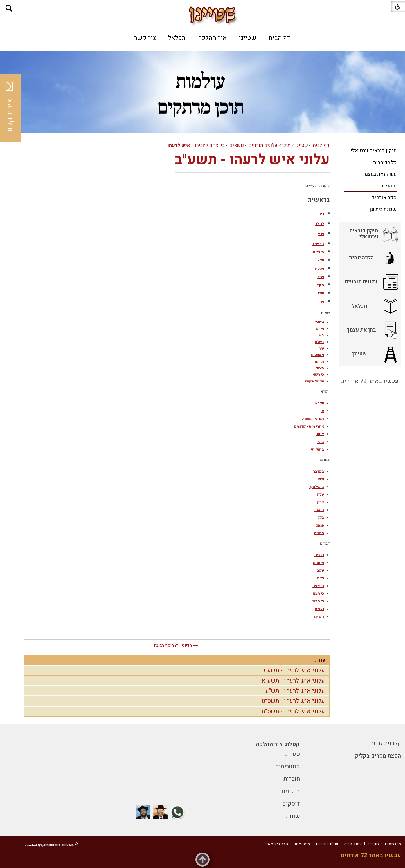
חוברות (292, 779)
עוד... (319, 660)
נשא (321, 479)
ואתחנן (318, 563)
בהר (321, 442)
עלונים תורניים (263, 145)
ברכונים (291, 791)
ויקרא (319, 403)
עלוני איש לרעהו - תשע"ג (294, 670)
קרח (320, 502)
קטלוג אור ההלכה (278, 744)
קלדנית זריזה (386, 743)
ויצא (321, 260)
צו (322, 411)
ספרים (292, 754)
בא (322, 335)
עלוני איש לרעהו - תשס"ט (293, 701)
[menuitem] (279, 38)
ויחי (321, 302)
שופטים (318, 586)
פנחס (320, 525)
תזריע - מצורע (313, 419)
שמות (320, 322)
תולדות (318, 252)
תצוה (320, 368)
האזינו (319, 617)
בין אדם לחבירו (210, 145)
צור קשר (145, 38)
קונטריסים (288, 767)
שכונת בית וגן (383, 209)
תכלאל (177, 38)
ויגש (321, 293)
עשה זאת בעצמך (379, 174)
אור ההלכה (212, 38)
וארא (320, 329)
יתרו (321, 348)
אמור (320, 434)
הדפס (187, 645)
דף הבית (279, 38)
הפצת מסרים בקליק (378, 756)
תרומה (319, 362)
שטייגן (248, 38)
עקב (320, 570)
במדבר (319, 471)
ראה (320, 578)
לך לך (319, 224)
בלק (321, 517)
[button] (9, 8)
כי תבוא (318, 601)
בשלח (319, 342)
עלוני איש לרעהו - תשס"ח (293, 711)
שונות (293, 816)
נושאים (237, 145)
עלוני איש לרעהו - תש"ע (295, 691)
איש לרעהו (179, 145)
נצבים (319, 609)
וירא (321, 234)
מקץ (320, 285)
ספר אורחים (384, 198)
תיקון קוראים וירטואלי (374, 151)
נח (322, 214)
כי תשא (318, 374)
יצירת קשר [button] (10, 108)
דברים (319, 555)
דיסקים (291, 804)
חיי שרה (318, 244)
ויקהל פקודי (315, 381)
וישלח (319, 269)
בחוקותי (318, 449)
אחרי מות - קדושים (309, 426)
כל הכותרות (385, 163)
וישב (321, 277)
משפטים (318, 355)
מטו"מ (319, 533)
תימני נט (388, 186)
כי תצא (318, 593)
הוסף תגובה (164, 645)
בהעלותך (317, 487)
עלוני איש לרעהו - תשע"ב (252, 160)
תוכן (286, 145)
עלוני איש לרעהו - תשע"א (293, 681)
